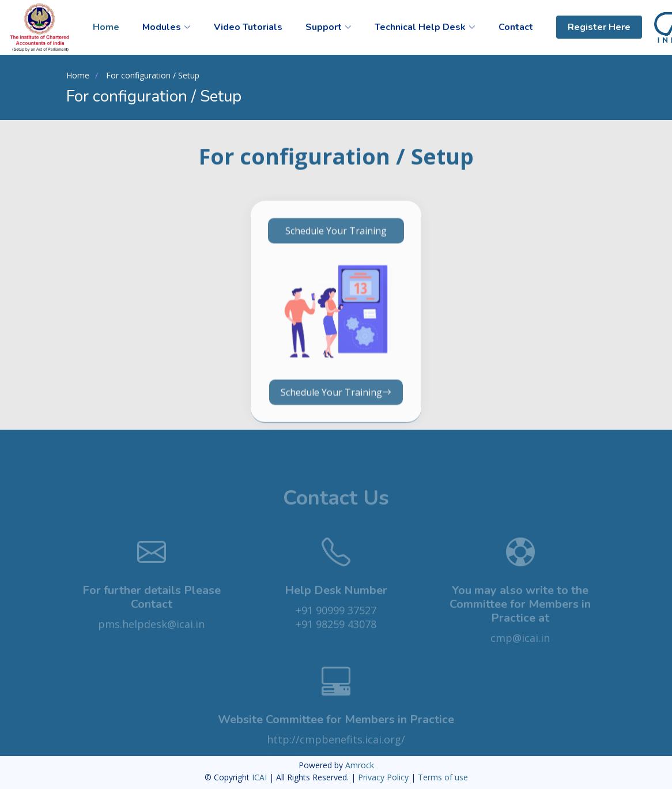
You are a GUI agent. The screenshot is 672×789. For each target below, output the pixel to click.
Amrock (360, 765)
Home (106, 27)
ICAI (261, 777)
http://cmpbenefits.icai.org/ (336, 750)
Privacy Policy (384, 777)
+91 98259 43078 (336, 634)
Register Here (599, 27)
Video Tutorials (248, 27)
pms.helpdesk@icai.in (151, 634)
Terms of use (443, 777)
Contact (516, 27)
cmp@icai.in (520, 648)
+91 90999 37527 (336, 621)
